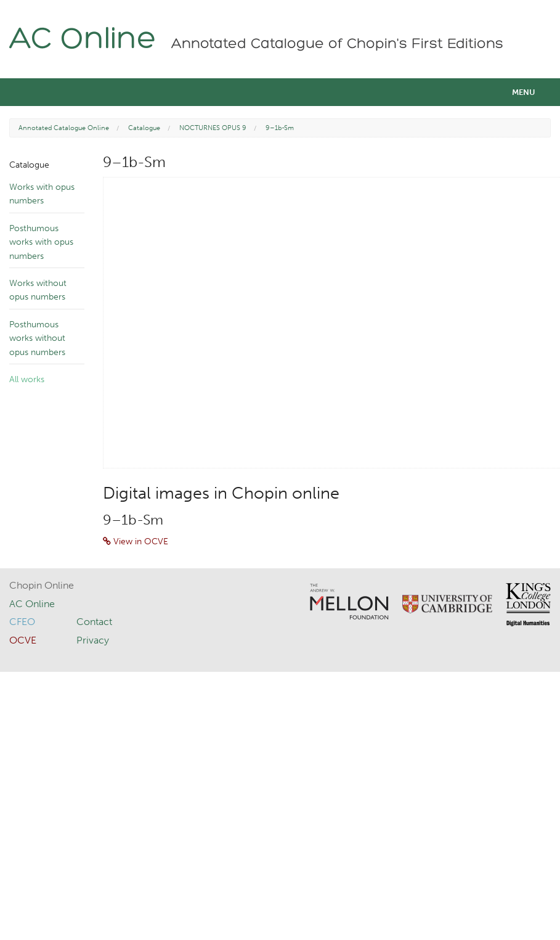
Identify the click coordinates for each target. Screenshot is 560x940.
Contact (94, 622)
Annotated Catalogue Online (64, 128)
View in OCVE (136, 542)
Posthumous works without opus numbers (37, 338)
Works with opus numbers (42, 194)
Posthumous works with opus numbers (41, 242)
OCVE (23, 640)
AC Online (83, 40)
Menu (524, 92)
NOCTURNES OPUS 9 (213, 128)
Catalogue (144, 128)
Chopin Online (42, 585)
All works (27, 379)
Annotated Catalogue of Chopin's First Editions (337, 44)
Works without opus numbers (38, 290)
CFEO (22, 622)
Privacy (93, 640)
